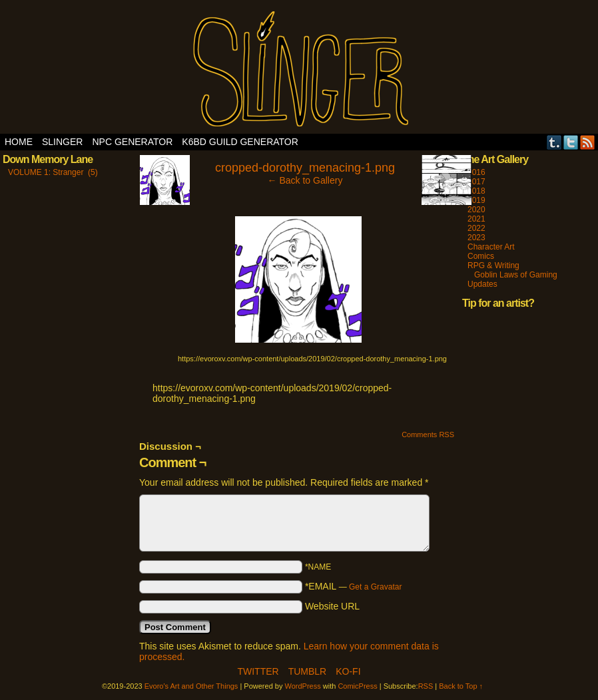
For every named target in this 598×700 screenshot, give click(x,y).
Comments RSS (428, 435)
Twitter (571, 142)
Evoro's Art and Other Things (299, 70)
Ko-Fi (348, 671)
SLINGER (62, 142)
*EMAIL (354, 586)
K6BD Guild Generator (240, 142)
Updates (482, 284)
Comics (481, 256)
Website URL (332, 606)
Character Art (491, 247)
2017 (476, 182)
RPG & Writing (493, 265)
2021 (476, 219)
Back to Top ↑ (461, 686)
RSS (588, 142)
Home (19, 142)
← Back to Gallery (305, 180)
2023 (476, 238)
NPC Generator (132, 142)
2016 (476, 172)
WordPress (303, 686)
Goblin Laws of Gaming (516, 275)
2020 (476, 210)
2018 (476, 191)
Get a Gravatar (375, 587)
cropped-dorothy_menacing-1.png (305, 168)
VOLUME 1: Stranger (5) (53, 172)
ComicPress (357, 686)
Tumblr (554, 142)
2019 (476, 200)
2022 (476, 228)
